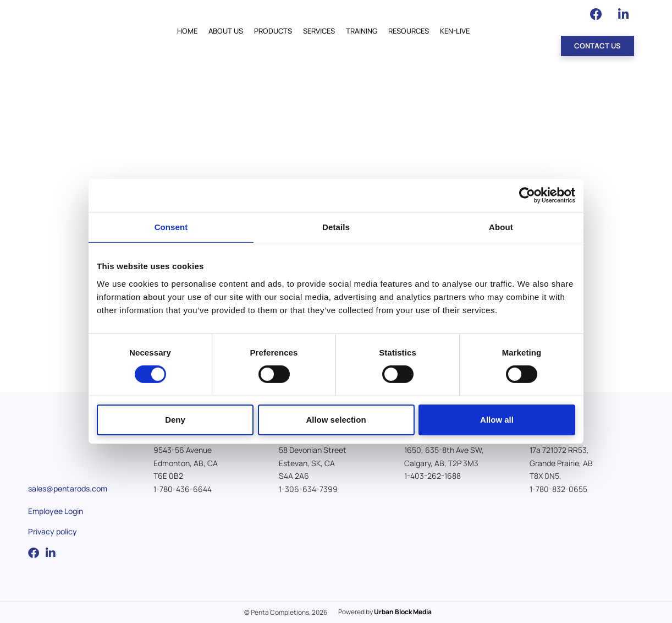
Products (273, 31)
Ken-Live (455, 31)
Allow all (497, 420)
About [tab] (501, 227)
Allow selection (336, 420)
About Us (226, 31)
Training (362, 31)
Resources (409, 31)
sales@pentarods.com (68, 488)
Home (187, 31)
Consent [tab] (171, 227)
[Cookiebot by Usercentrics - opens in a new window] (527, 195)
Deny (175, 420)
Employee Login (56, 511)
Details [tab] (336, 227)
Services (319, 31)
